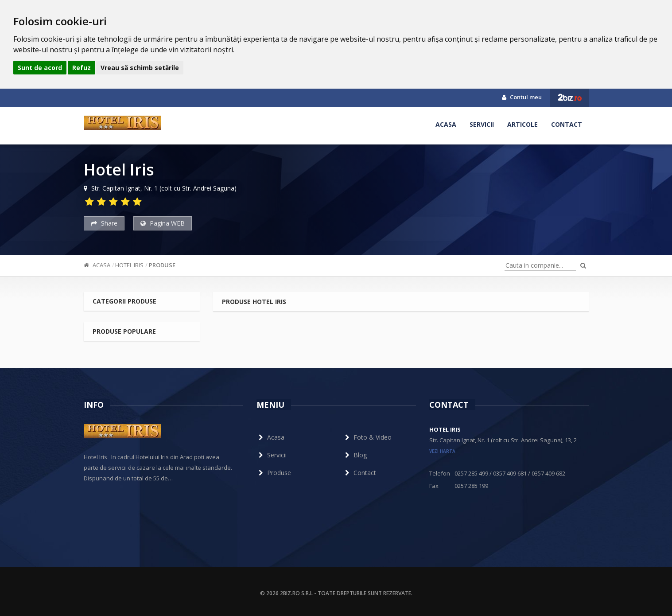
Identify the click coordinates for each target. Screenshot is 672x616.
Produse (162, 265)
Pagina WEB (163, 223)
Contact (567, 124)
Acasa (446, 124)
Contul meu (522, 97)
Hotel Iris (129, 265)
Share (104, 223)
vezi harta (442, 451)
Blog (355, 455)
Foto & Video (367, 437)
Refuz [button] (82, 68)
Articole (522, 124)
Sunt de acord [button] (40, 68)
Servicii (482, 124)
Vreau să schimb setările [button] (140, 68)
